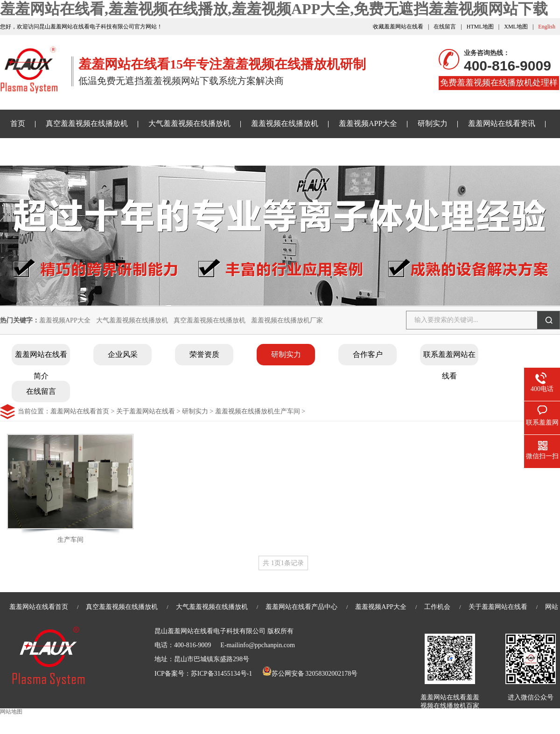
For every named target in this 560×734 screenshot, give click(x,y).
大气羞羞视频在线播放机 (189, 123)
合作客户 (368, 354)
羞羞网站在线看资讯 (502, 123)
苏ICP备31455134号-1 (221, 674)
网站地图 (11, 712)
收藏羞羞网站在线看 (398, 27)
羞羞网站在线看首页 (80, 411)
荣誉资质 (204, 354)
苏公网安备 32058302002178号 (310, 674)
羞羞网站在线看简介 (41, 358)
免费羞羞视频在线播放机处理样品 (499, 84)
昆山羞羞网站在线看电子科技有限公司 (210, 631)
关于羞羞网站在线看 (176, 151)
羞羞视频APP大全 (368, 123)
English (547, 27)
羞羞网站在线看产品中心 (301, 607)
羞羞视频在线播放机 (285, 123)
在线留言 (445, 27)
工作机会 (437, 607)
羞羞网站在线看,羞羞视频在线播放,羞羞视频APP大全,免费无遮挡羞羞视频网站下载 (274, 9)
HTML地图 (480, 27)
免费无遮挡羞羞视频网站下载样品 (66, 151)
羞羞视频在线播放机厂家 (287, 320)
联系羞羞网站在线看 (449, 358)
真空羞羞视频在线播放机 (87, 123)
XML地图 (516, 27)
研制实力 (433, 123)
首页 (18, 123)
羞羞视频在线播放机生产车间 (258, 411)
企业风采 (123, 354)
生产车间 (70, 540)
